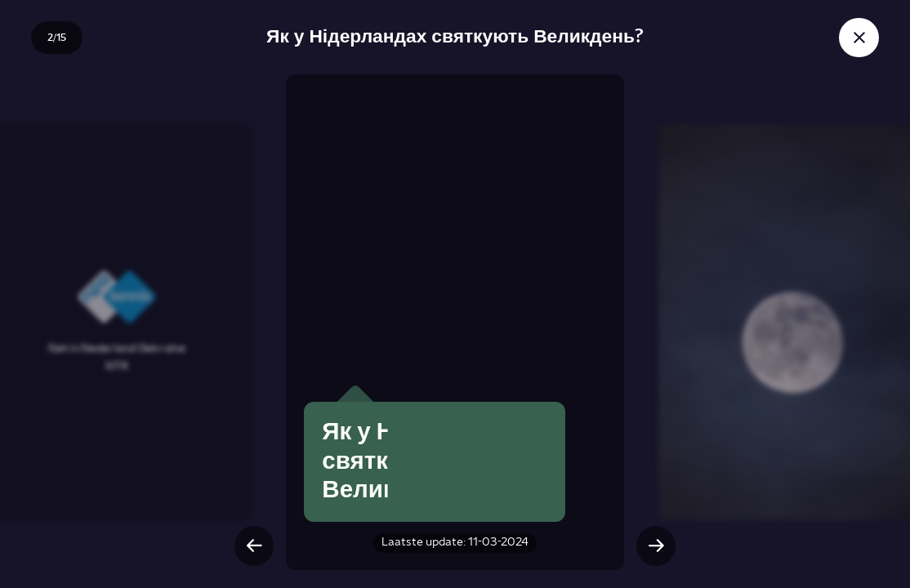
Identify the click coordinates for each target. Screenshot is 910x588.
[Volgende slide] (656, 546)
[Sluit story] (859, 38)
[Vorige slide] (254, 546)
